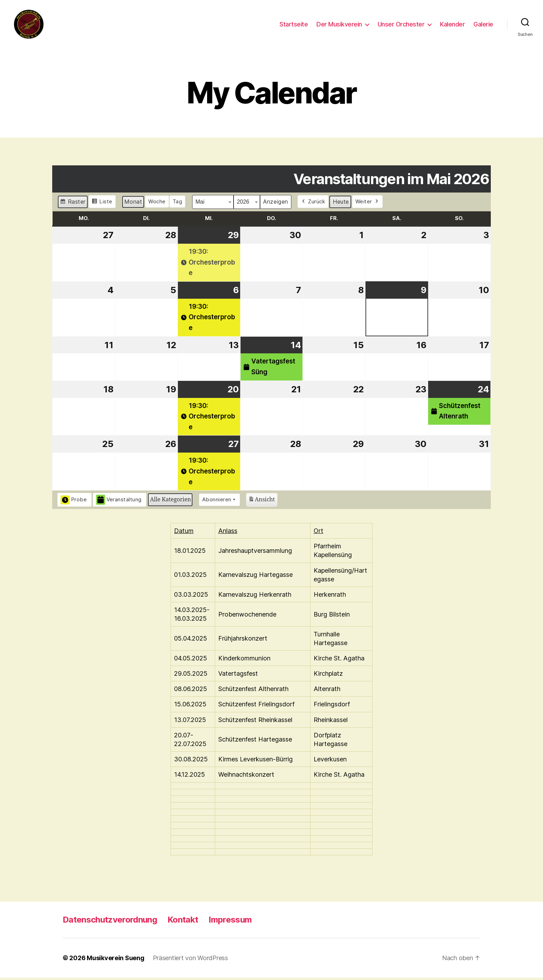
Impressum (230, 922)
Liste (102, 205)
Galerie (483, 25)
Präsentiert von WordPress (190, 960)
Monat (133, 204)
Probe (74, 502)
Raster (73, 205)
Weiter (368, 204)
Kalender (452, 25)
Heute (341, 204)
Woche (157, 204)
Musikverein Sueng (115, 960)
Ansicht (262, 503)
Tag (178, 204)
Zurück (313, 204)
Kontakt (183, 922)
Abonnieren (220, 502)
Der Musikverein (339, 25)
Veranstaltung (119, 502)
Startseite (294, 25)
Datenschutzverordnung (110, 922)
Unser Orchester (401, 25)
